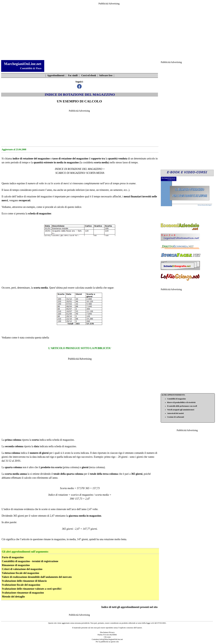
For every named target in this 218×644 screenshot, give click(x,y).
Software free (106, 75)
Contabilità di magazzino (176, 399)
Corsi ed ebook (89, 75)
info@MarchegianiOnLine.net (111, 639)
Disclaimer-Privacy (107, 632)
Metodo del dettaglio (13, 597)
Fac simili (73, 75)
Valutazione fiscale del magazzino (21, 573)
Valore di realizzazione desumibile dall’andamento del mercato (37, 577)
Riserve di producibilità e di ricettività (181, 402)
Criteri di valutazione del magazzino (22, 569)
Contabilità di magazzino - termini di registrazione (30, 561)
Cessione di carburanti (176, 417)
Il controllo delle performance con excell (182, 406)
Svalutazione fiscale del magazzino (21, 585)
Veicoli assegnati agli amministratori (181, 410)
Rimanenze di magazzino (16, 565)
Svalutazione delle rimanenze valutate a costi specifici (32, 589)
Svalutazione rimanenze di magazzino (23, 593)
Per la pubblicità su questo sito (107, 642)
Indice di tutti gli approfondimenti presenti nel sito (129, 607)
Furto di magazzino (13, 557)
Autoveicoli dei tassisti (175, 413)
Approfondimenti (56, 75)
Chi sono (107, 637)
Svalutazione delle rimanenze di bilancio (24, 581)
